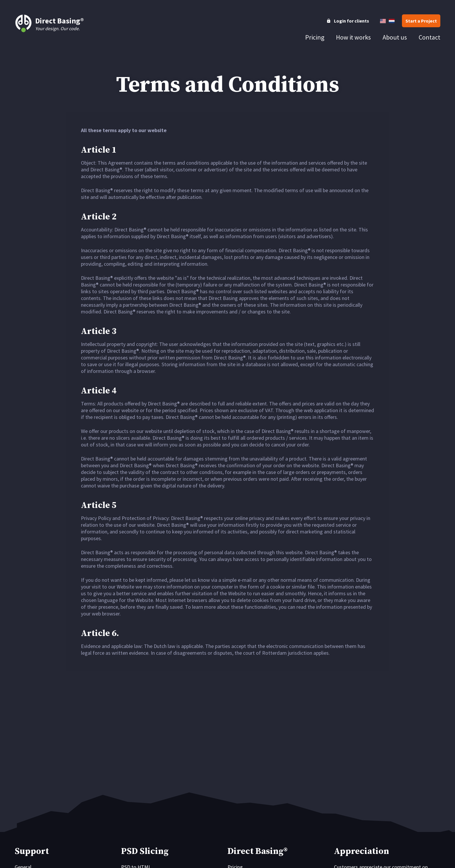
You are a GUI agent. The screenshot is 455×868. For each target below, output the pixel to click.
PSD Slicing (145, 851)
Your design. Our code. (49, 23)
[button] (421, 21)
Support (32, 851)
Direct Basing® (258, 851)
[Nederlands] (392, 21)
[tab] (315, 37)
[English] (383, 21)
